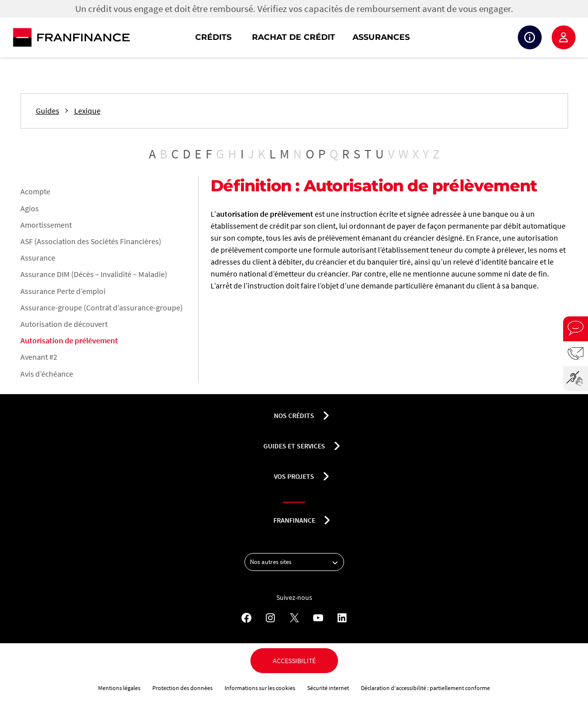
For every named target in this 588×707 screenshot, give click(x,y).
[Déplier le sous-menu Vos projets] (326, 476)
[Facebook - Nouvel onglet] (246, 618)
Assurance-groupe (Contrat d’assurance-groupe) (102, 307)
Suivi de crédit (530, 37)
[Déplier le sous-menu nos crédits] (326, 416)
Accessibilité (294, 661)
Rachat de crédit (294, 37)
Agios (30, 208)
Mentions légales (119, 688)
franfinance (294, 520)
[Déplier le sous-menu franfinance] (327, 520)
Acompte (35, 191)
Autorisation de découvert (64, 324)
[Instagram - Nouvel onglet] (270, 618)
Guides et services (294, 446)
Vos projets (294, 476)
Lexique (87, 111)
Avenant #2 (39, 357)
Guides (48, 111)
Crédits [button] (213, 37)
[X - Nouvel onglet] (294, 618)
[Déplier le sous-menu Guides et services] (337, 446)
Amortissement (46, 225)
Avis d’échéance (47, 374)
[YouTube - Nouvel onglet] (318, 618)
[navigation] (358, 37)
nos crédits (294, 416)
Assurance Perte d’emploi (63, 291)
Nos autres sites (297, 562)
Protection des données (182, 688)
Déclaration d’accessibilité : (395, 688)
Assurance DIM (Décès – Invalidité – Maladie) (94, 274)
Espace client (564, 37)
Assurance (38, 258)
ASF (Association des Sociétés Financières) (91, 241)
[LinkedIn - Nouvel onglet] (342, 618)
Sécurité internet (328, 688)
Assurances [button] (381, 37)
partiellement (447, 688)
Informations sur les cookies (260, 688)
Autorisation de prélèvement (69, 340)
